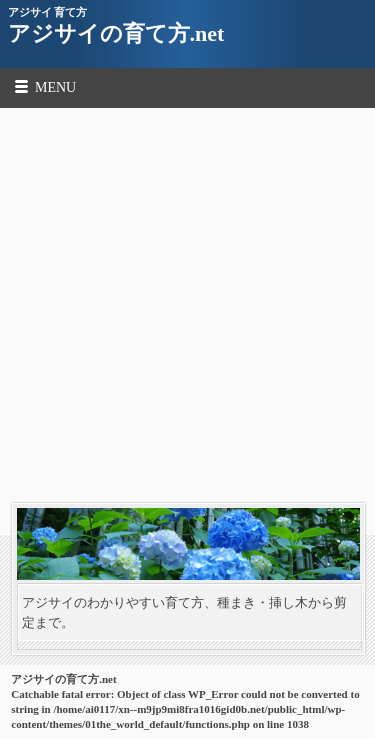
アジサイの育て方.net (116, 33)
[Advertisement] (187, 305)
